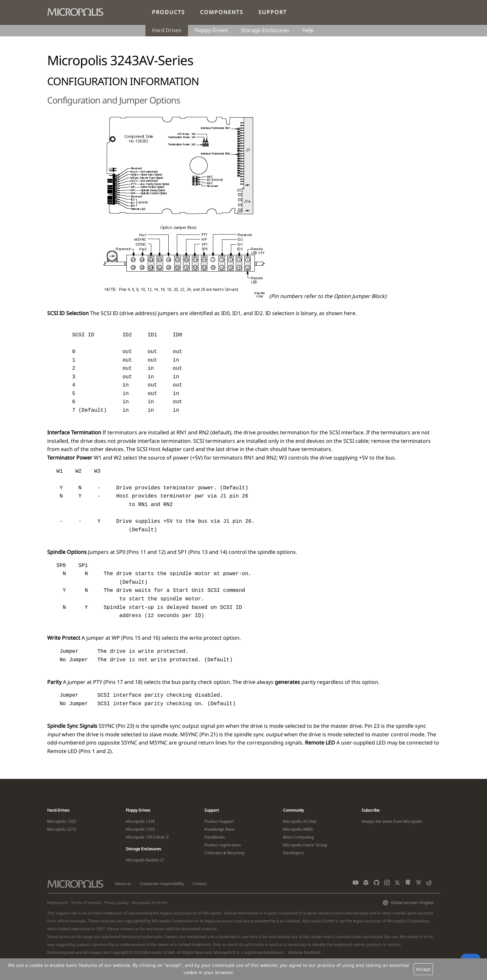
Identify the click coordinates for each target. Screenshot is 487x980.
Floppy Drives (211, 30)
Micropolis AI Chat (300, 821)
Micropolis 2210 (62, 829)
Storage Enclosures (265, 30)
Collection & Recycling (224, 853)
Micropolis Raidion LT (145, 860)
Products (169, 12)
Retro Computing (298, 837)
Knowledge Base (219, 829)
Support (273, 12)
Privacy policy (116, 903)
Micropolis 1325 (62, 821)
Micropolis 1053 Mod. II (147, 837)
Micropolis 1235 (140, 821)
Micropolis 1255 (140, 829)
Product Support (219, 821)
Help (308, 30)
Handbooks (215, 837)
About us (123, 884)
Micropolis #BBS (298, 829)
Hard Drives (167, 30)
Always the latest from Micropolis (392, 821)
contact (127, 929)
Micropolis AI (144, 903)
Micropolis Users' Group (305, 845)
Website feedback (304, 952)
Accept (423, 969)
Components (222, 12)
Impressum (58, 903)
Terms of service (86, 903)
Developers (293, 853)
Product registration (223, 845)
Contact (200, 884)
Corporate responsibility (162, 884)
